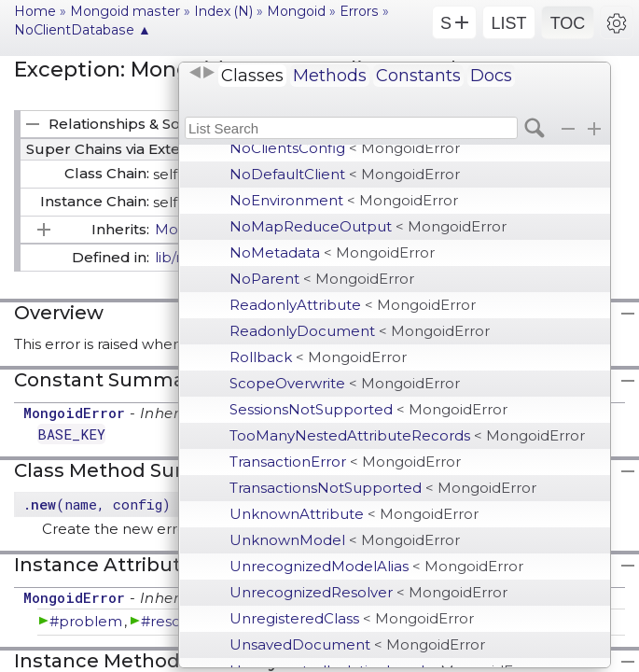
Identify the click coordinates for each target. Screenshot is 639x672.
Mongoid (296, 11)
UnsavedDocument (357, 644)
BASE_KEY (71, 434)
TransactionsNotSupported (383, 488)
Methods (330, 76)
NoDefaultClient (345, 174)
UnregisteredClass (352, 618)
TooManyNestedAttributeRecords (407, 435)
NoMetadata (332, 252)
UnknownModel (345, 540)
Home (35, 11)
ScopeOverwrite (345, 383)
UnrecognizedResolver (368, 592)
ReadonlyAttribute (353, 305)
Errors (359, 11)
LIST (508, 23)
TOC (568, 23)
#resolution (181, 621)
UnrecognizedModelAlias (376, 566)
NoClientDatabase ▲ (83, 30)
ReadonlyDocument (360, 331)
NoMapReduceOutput (368, 226)
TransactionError (345, 462)
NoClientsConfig (345, 148)
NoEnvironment (344, 200)
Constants (418, 76)
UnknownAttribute (354, 514)
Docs (491, 76)
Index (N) (223, 11)
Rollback (318, 357)
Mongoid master (125, 11)
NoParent (322, 279)
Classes (252, 76)
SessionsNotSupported (368, 409)
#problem (86, 621)
